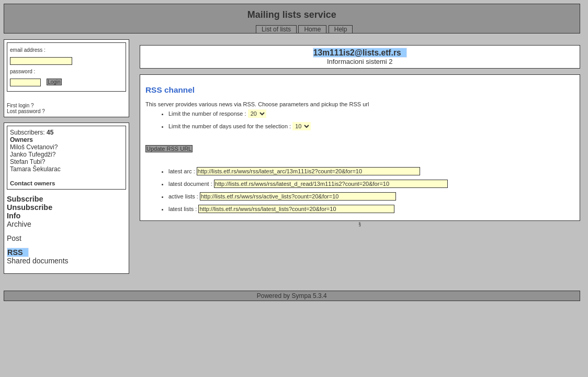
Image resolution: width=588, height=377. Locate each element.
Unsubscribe (30, 207)
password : (22, 71)
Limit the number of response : (208, 114)
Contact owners (32, 183)
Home (312, 29)
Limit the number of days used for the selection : (230, 126)
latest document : (308, 184)
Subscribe (25, 199)
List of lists (276, 29)
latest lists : (281, 209)
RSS (15, 252)
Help (341, 29)
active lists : (282, 196)
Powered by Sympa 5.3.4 (292, 296)
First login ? (20, 106)
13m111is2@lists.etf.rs (357, 53)
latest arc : (294, 171)
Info (14, 216)
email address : (28, 50)
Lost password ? (26, 111)
